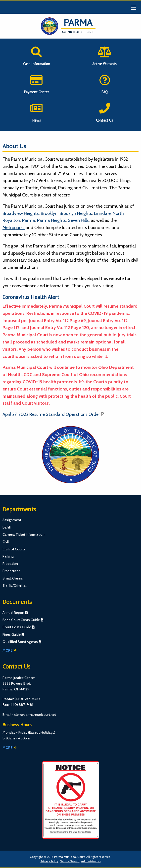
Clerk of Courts (14, 549)
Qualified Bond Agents (20, 642)
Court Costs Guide (17, 627)
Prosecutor (11, 571)
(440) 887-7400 (27, 699)
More (10, 650)
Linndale (102, 213)
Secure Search (70, 861)
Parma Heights (51, 220)
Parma (29, 220)
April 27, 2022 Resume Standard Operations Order (51, 414)
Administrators (91, 861)
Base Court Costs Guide (21, 620)
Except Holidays (42, 732)
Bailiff (7, 527)
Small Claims (13, 578)
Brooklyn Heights (76, 213)
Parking (8, 556)
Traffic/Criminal (14, 585)
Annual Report (13, 613)
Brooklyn (49, 213)
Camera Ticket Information (23, 534)
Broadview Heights (21, 213)
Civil (6, 542)
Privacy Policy (49, 861)
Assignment (12, 520)
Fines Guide (12, 634)
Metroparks (14, 228)
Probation (10, 564)
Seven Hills (78, 220)
